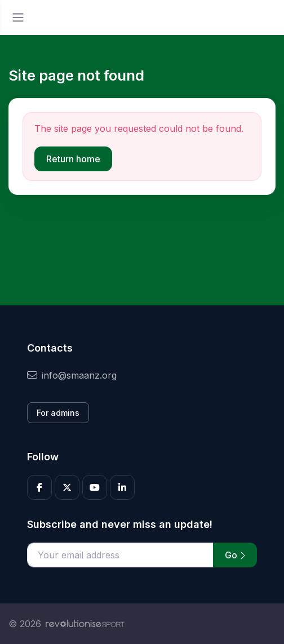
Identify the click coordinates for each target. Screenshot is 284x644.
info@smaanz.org (72, 375)
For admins (58, 413)
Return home (73, 159)
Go (235, 555)
